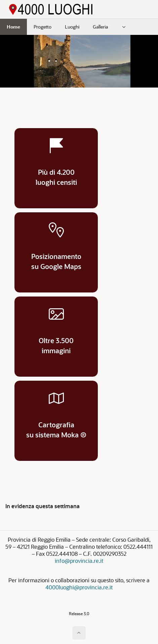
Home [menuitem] (13, 27)
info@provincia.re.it (79, 561)
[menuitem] (124, 27)
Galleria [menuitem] (100, 27)
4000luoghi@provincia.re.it (79, 587)
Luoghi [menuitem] (72, 27)
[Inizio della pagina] (79, 633)
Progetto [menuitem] (43, 27)
